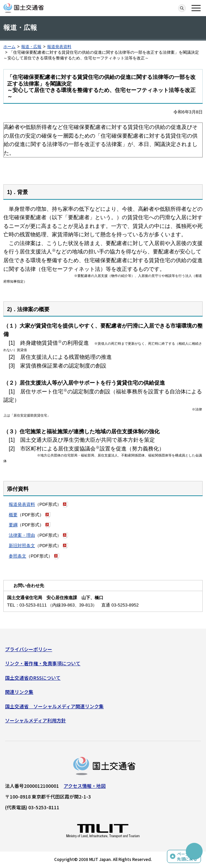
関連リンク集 (19, 692)
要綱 (13, 525)
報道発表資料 (59, 47)
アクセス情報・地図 (85, 786)
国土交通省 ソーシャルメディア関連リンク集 (54, 706)
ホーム (9, 47)
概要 (13, 515)
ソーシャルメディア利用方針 (36, 720)
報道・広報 (31, 47)
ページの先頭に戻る (187, 856)
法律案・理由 (22, 535)
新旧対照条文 (22, 546)
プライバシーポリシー (29, 649)
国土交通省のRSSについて (33, 678)
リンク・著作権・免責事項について (43, 663)
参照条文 (18, 556)
